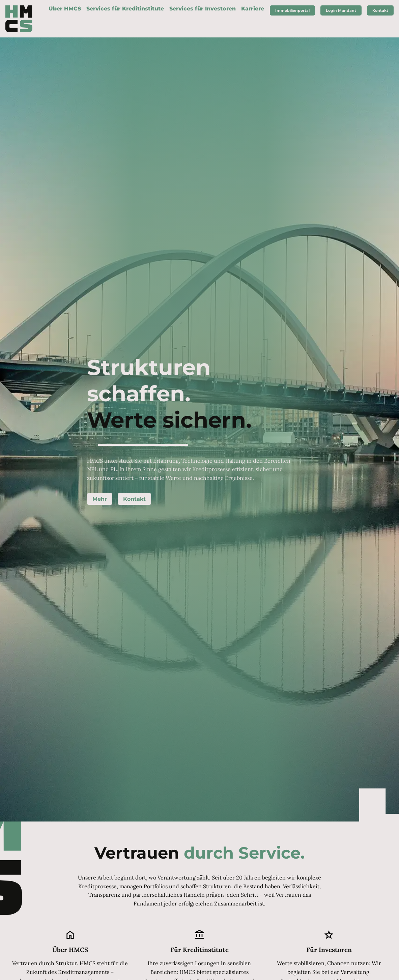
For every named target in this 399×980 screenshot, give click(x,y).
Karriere (253, 9)
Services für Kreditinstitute (125, 9)
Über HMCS (65, 9)
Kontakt (134, 499)
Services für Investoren (203, 9)
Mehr (100, 499)
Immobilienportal (292, 10)
